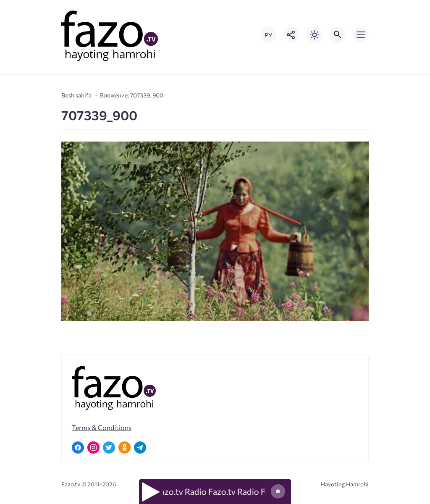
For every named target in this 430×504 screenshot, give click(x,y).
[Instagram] (93, 448)
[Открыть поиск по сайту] (338, 35)
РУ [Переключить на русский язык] (268, 35)
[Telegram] (140, 448)
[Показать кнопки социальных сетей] (291, 35)
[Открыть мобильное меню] (361, 35)
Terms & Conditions (102, 427)
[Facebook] (78, 448)
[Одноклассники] (125, 448)
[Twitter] (109, 448)
